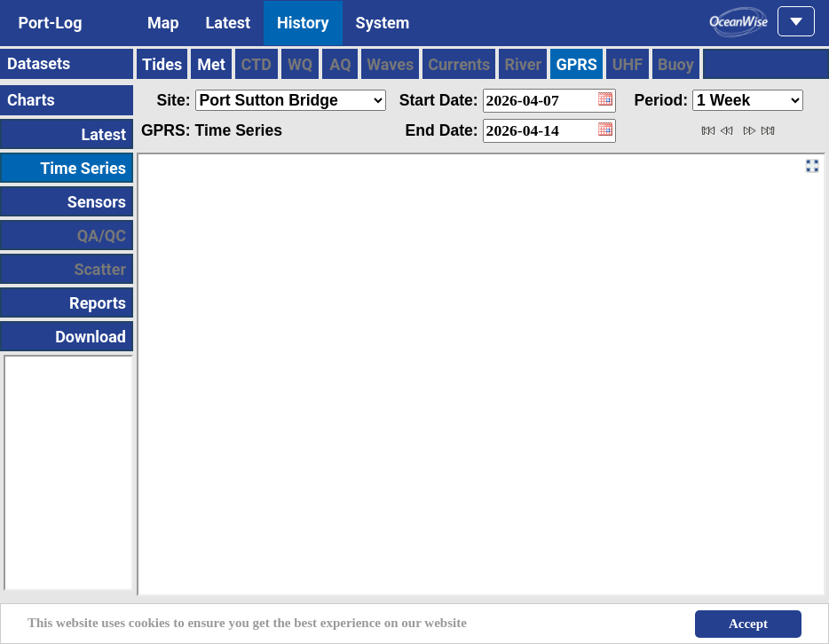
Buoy (676, 64)
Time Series (83, 168)
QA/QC (102, 236)
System (383, 23)
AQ (340, 64)
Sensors (97, 202)
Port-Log (50, 23)
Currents (459, 64)
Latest (229, 23)
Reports (98, 303)
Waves (390, 64)
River (523, 64)
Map (163, 23)
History (303, 23)
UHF (628, 64)
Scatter (100, 269)
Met (211, 64)
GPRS (576, 64)
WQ (300, 64)
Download (91, 337)
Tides (162, 64)
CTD (257, 64)
